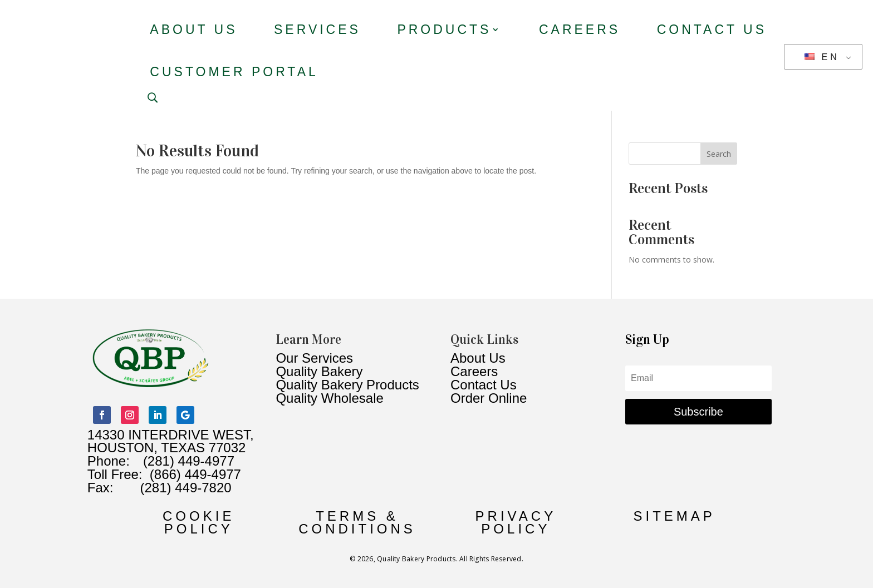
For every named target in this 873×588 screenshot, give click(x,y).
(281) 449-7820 (172, 488)
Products (444, 29)
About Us (193, 29)
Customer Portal (234, 72)
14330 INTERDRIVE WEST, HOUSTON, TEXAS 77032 (171, 441)
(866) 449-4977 (195, 474)
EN (822, 57)
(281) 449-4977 (189, 461)
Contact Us (712, 29)
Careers (580, 29)
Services (317, 29)
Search (719, 154)
